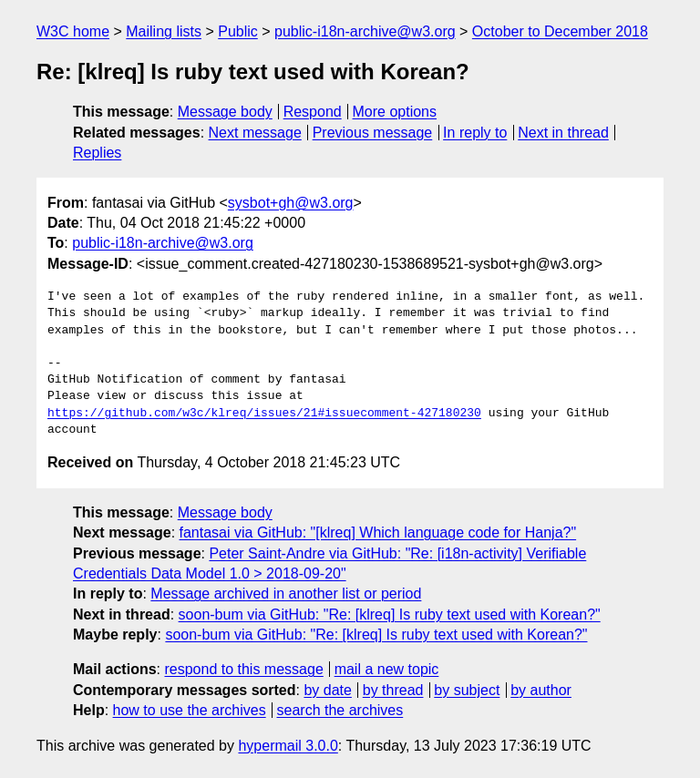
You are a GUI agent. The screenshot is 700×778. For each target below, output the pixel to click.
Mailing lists (164, 31)
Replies (97, 153)
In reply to (475, 133)
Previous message (373, 133)
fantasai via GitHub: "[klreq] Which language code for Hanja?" (378, 532)
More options (395, 112)
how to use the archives (190, 710)
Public (238, 31)
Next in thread (563, 133)
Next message (255, 133)
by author (541, 690)
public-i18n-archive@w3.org (365, 31)
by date (327, 690)
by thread (393, 690)
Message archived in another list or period (286, 594)
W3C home (73, 31)
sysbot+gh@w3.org (291, 203)
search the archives (340, 710)
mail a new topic (387, 669)
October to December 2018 (560, 31)
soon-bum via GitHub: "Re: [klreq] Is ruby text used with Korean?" (390, 614)
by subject (467, 690)
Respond (313, 112)
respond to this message (243, 669)
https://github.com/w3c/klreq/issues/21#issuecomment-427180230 (264, 414)
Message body (225, 112)
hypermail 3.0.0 (288, 746)
